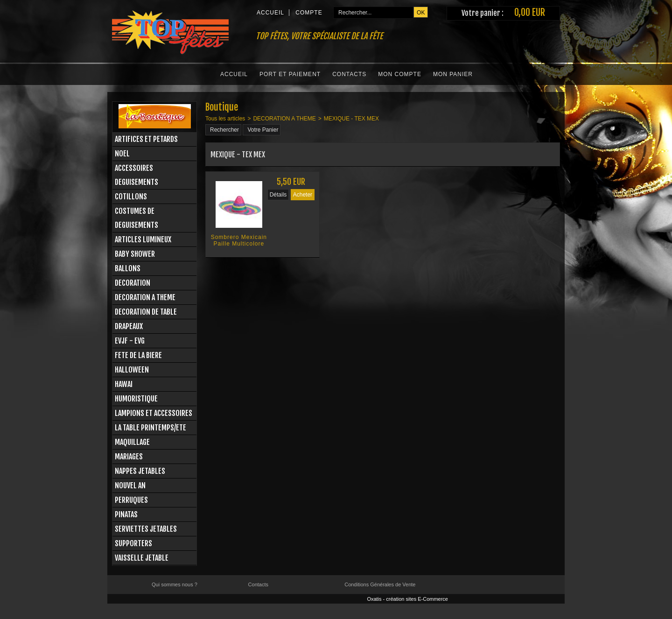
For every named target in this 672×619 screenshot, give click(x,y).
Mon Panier (453, 74)
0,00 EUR (530, 12)
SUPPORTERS (133, 543)
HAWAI (124, 384)
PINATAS (126, 514)
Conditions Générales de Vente (380, 584)
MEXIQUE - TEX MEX (351, 119)
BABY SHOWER (135, 254)
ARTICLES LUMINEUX (143, 239)
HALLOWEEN (132, 370)
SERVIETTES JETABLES (146, 529)
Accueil (234, 74)
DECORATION (133, 283)
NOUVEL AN (130, 485)
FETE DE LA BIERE (138, 355)
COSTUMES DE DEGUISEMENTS (136, 218)
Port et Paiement (290, 74)
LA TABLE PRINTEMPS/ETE (150, 428)
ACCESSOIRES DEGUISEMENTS (136, 175)
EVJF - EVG (130, 341)
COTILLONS (131, 197)
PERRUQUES (131, 500)
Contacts (349, 74)
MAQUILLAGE (132, 442)
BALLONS (128, 268)
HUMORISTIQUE (136, 399)
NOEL (122, 154)
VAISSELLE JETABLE (142, 558)
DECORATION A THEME (145, 297)
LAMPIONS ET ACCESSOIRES (154, 413)
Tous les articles (225, 119)
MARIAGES (129, 457)
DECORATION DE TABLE (146, 312)
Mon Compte (400, 74)
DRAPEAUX (129, 326)
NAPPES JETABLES (140, 471)
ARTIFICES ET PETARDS (146, 139)
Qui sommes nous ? (175, 584)
